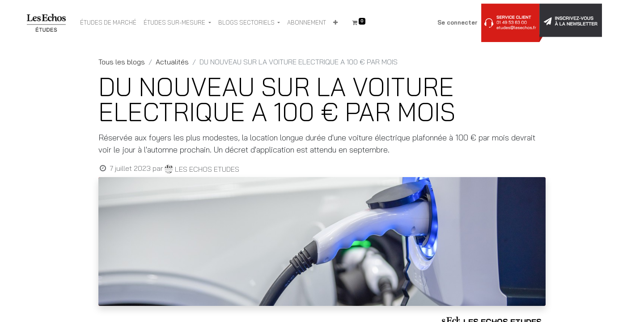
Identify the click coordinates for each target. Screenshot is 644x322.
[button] (335, 23)
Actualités (172, 62)
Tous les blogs (122, 62)
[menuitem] (108, 23)
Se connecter (458, 22)
